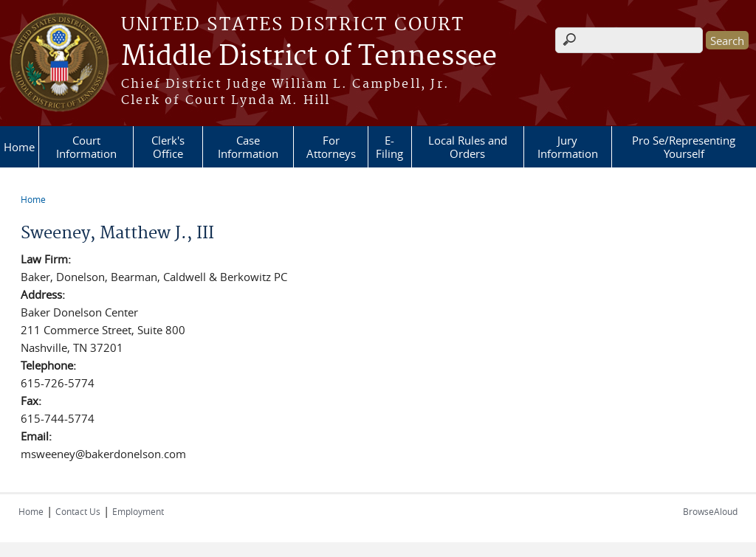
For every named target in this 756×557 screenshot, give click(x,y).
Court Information (86, 147)
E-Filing (389, 147)
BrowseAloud (710, 511)
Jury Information (568, 147)
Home (19, 147)
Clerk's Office (168, 147)
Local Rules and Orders (468, 147)
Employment (138, 511)
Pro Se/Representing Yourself (684, 147)
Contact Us (78, 511)
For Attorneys (331, 147)
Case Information (248, 147)
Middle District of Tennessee (309, 57)
